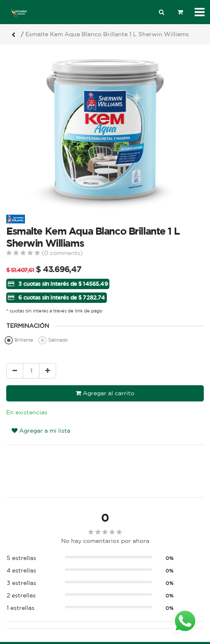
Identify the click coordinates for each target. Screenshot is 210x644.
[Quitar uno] (15, 371)
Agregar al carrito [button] (105, 393)
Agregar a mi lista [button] (41, 431)
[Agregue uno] (48, 371)
